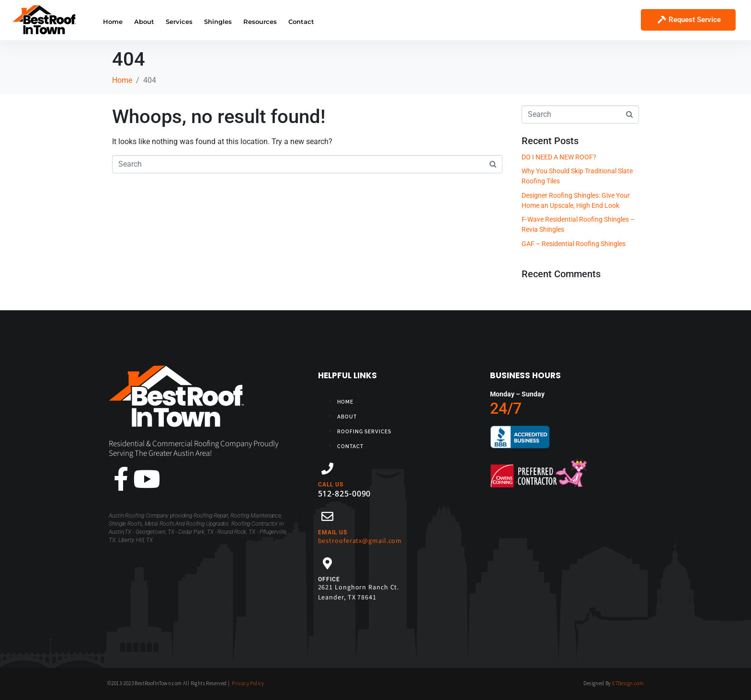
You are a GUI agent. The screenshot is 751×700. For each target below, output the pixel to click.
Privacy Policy (248, 683)
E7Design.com (628, 683)
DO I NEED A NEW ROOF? (559, 157)
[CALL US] (327, 469)
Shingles (218, 22)
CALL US (331, 485)
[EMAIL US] (327, 516)
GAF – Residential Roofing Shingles (574, 244)
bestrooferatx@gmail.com (360, 541)
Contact (301, 22)
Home (113, 22)
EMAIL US (333, 532)
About (144, 22)
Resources (260, 22)
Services (179, 22)
